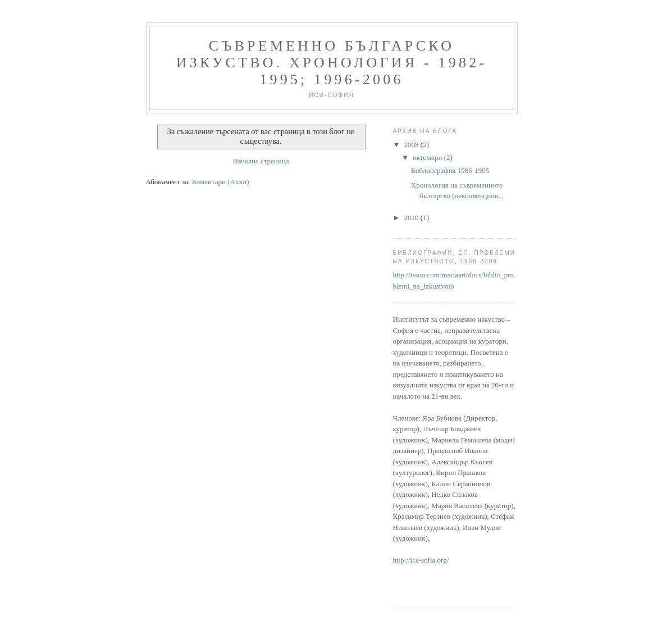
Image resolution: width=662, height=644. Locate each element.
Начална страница (261, 161)
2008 (412, 145)
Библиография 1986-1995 (450, 170)
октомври (428, 157)
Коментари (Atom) (221, 182)
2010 (412, 218)
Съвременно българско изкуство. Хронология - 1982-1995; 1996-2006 (332, 63)
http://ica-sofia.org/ (421, 560)
